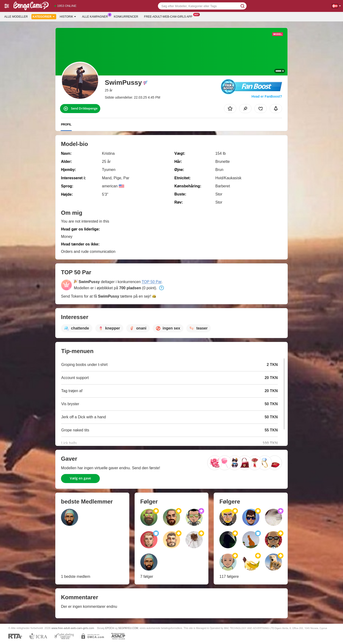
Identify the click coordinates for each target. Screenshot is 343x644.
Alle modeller (16, 17)
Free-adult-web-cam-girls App (169, 16)
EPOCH (109, 628)
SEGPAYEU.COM (128, 628)
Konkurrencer (126, 17)
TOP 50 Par (152, 282)
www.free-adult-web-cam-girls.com (73, 628)
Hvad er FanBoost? (267, 96)
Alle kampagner (96, 16)
